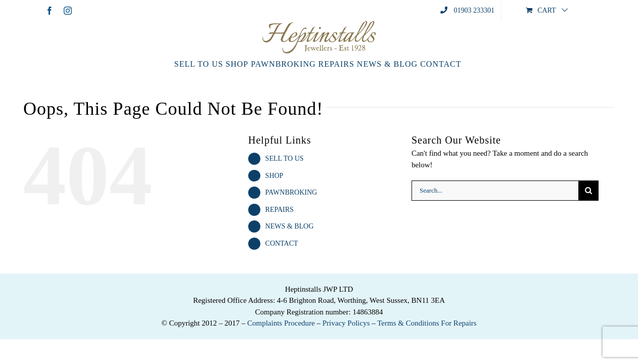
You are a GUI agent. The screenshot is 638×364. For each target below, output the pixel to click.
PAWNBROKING (291, 192)
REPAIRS (280, 210)
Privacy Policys (346, 323)
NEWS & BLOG (290, 226)
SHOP (275, 176)
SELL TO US (285, 158)
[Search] (588, 191)
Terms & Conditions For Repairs (427, 323)
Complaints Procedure (281, 323)
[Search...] (495, 191)
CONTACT (282, 243)
